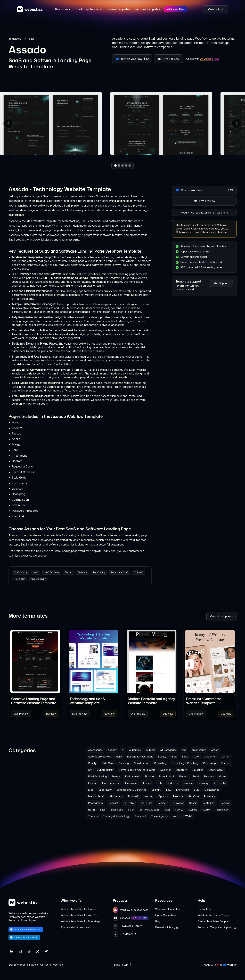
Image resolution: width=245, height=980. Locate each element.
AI (123, 750)
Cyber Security (39, 579)
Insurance (189, 783)
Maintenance (212, 790)
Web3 (189, 816)
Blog (174, 757)
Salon (131, 810)
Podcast (113, 803)
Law (169, 790)
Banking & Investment (140, 757)
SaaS (36, 572)
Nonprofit (134, 796)
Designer (166, 770)
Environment (132, 776)
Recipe (162, 803)
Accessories (95, 750)
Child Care (108, 763)
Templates (15, 39)
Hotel (160, 783)
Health (92, 783)
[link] (35, 701)
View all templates (221, 616)
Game (223, 776)
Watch (177, 816)
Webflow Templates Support (215, 915)
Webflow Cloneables (167, 909)
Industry (173, 783)
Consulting (160, 763)
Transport (140, 816)
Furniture (209, 776)
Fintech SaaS (166, 776)
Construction (141, 763)
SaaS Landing (21, 572)
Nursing (149, 796)
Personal (178, 796)
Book (185, 757)
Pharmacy (210, 796)
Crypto (225, 763)
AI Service (135, 750)
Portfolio (129, 803)
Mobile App (116, 796)
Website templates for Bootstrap (80, 921)
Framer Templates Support (213, 921)
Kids (91, 790)
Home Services (110, 783)
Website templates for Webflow (80, 915)
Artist (214, 750)
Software (83, 572)
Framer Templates (119, 9)
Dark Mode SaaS (120, 572)
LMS (197, 790)
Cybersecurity (105, 770)
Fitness (183, 776)
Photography (96, 803)
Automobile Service (100, 757)
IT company (20, 579)
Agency (112, 750)
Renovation (177, 803)
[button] (63, 9)
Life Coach (182, 790)
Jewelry (204, 783)
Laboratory (105, 790)
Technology (222, 810)
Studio (206, 810)
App (184, 750)
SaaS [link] (32, 39)
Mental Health (96, 796)
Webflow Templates (147, 9)
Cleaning (124, 763)
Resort (193, 803)
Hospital (147, 783)
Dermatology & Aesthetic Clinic (137, 770)
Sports (179, 810)
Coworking (209, 763)
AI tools (150, 750)
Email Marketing (97, 776)
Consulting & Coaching (185, 763)
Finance (149, 776)
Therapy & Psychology (116, 816)
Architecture (199, 750)
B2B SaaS (139, 572)
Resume (225, 803)
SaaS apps (117, 810)
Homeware (130, 783)
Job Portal (220, 783)
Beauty (162, 757)
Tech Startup (99, 572)
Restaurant (209, 803)
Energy (116, 776)
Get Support (221, 283)
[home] (30, 9)
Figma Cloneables (166, 915)
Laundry (156, 790)
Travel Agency (159, 816)
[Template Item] (35, 661)
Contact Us (204, 909)
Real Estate (146, 803)
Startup (68, 572)
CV (90, 770)
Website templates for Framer (78, 909)
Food (196, 776)
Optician (163, 796)
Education (198, 770)
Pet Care (194, 796)
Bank (119, 757)
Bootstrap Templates (89, 9)
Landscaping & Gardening (132, 790)
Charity (92, 763)
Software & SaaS (149, 810)
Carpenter (210, 757)
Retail (91, 810)
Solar (167, 810)
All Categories (168, 750)
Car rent (226, 757)
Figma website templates (76, 927)
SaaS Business (52, 572)
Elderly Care (216, 770)
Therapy (93, 816)
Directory (181, 770)
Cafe (196, 757)
